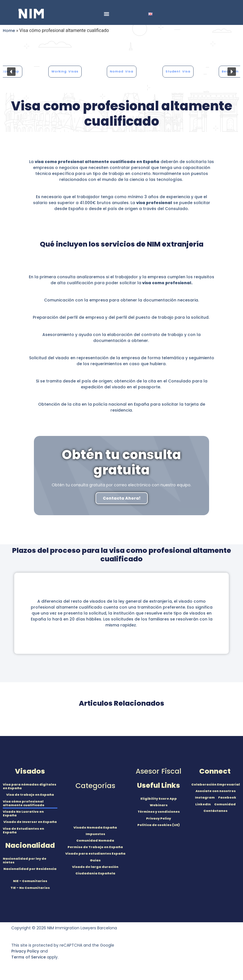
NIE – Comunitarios (30, 881)
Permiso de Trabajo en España (95, 847)
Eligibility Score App (159, 799)
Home (9, 31)
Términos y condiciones (159, 812)
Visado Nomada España (95, 827)
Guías (95, 860)
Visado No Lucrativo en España (23, 813)
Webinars (159, 805)
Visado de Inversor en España (30, 822)
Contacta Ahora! (122, 498)
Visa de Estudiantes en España (23, 830)
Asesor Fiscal (159, 771)
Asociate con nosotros (216, 791)
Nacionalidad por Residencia (30, 869)
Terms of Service (29, 957)
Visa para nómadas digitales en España (30, 786)
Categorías (95, 786)
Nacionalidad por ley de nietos (25, 860)
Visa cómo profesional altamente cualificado (24, 803)
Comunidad (225, 804)
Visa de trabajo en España (30, 795)
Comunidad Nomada (95, 840)
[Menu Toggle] (107, 14)
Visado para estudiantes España (95, 853)
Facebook (227, 797)
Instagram (205, 797)
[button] (11, 72)
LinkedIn (203, 804)
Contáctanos (215, 811)
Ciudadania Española (95, 873)
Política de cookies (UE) (159, 825)
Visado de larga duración (95, 867)
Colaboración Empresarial (216, 784)
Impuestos (95, 834)
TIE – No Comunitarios (30, 888)
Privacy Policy (159, 818)
